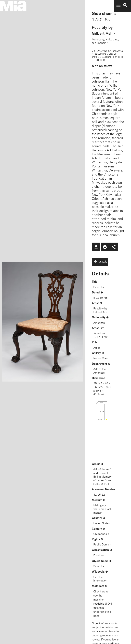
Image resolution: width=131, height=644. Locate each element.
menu (118, 5)
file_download (96, 247)
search (125, 5)
